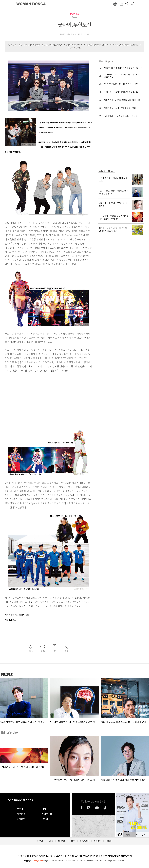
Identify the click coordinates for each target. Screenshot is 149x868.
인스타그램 (89, 808)
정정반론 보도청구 (56, 856)
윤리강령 (35, 856)
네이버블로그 (105, 808)
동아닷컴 (68, 856)
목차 (128, 835)
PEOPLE (75, 14)
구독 (136, 835)
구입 (143, 835)
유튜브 (97, 808)
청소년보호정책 (126, 856)
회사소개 (75, 856)
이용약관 (104, 856)
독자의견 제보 (44, 856)
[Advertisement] (23, 400)
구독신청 (21, 856)
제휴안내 (97, 856)
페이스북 (82, 808)
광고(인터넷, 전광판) (86, 856)
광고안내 (28, 856)
